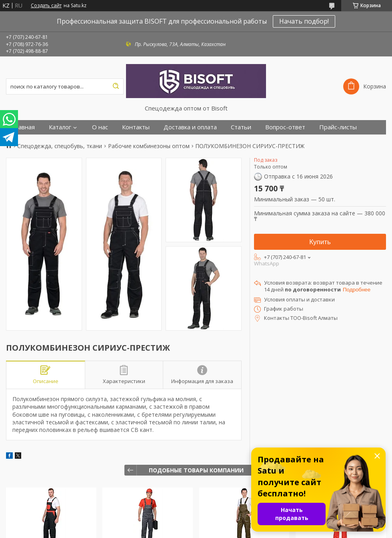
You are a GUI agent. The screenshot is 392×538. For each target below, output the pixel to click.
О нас (100, 127)
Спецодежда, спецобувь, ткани (60, 146)
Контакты (136, 127)
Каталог (60, 127)
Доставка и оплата (190, 127)
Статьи (241, 127)
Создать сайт (46, 6)
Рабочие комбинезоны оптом (149, 146)
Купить (320, 242)
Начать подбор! (304, 21)
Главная (23, 127)
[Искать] (116, 86)
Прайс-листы (338, 127)
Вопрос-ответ (285, 127)
